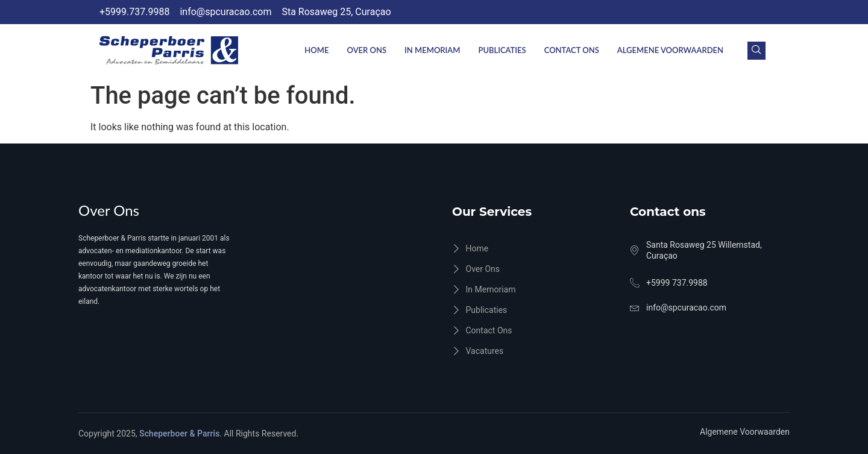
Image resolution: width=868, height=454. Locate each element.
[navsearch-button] (756, 51)
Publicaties (502, 50)
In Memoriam (432, 50)
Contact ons (572, 50)
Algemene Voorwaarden (670, 50)
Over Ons (366, 50)
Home (316, 50)
